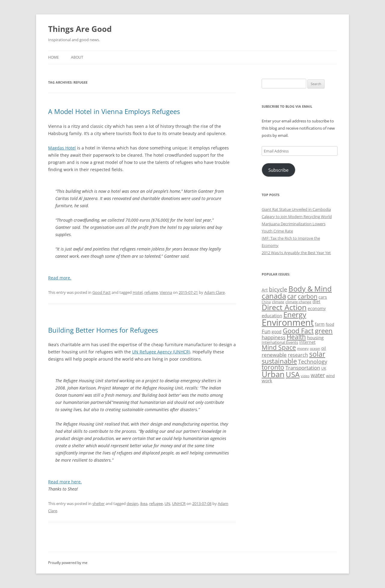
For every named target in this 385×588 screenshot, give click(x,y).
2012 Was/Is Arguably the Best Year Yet (296, 253)
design (132, 503)
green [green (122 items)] (324, 331)
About (77, 57)
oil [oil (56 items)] (324, 348)
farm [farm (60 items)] (320, 324)
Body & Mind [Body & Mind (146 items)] (310, 289)
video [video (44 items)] (305, 376)
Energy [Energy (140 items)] (295, 315)
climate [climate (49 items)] (278, 302)
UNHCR (179, 503)
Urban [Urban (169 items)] (273, 374)
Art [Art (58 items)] (265, 290)
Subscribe (278, 170)
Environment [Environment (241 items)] (288, 322)
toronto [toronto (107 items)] (273, 367)
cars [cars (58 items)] (323, 297)
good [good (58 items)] (277, 332)
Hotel (138, 292)
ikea (144, 503)
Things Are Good (80, 29)
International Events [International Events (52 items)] (280, 342)
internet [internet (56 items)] (307, 342)
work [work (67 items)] (267, 380)
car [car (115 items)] (292, 296)
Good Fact (102, 292)
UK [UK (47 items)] (324, 368)
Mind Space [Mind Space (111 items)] (279, 347)
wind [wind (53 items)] (330, 376)
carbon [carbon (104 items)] (308, 296)
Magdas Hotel (62, 148)
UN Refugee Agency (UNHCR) (161, 352)
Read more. (60, 278)
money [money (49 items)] (303, 348)
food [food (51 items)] (330, 324)
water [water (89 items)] (318, 375)
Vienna (166, 292)
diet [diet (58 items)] (316, 302)
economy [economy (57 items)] (317, 308)
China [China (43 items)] (266, 302)
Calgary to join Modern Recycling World (297, 217)
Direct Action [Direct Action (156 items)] (284, 307)
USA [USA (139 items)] (293, 374)
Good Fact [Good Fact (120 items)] (298, 331)
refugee (151, 292)
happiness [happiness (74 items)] (274, 337)
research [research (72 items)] (298, 355)
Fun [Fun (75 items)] (266, 331)
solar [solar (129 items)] (317, 354)
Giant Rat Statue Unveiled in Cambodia (296, 209)
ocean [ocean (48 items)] (315, 348)
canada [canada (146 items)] (274, 296)
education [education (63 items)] (272, 316)
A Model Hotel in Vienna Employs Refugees (114, 111)
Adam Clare (214, 292)
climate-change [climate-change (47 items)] (298, 302)
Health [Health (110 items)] (296, 337)
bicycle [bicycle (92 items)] (278, 289)
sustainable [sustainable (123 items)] (279, 361)
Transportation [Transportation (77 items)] (303, 368)
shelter (99, 503)
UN (167, 503)
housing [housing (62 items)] (315, 337)
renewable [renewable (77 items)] (274, 355)
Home (54, 57)
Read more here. (65, 482)
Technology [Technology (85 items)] (313, 362)
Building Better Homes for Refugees (103, 330)
